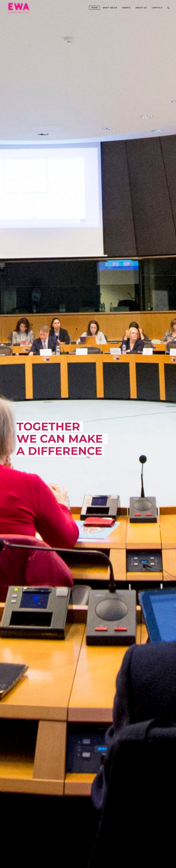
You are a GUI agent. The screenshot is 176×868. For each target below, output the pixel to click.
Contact (157, 8)
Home (94, 8)
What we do (110, 8)
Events (126, 8)
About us (141, 8)
